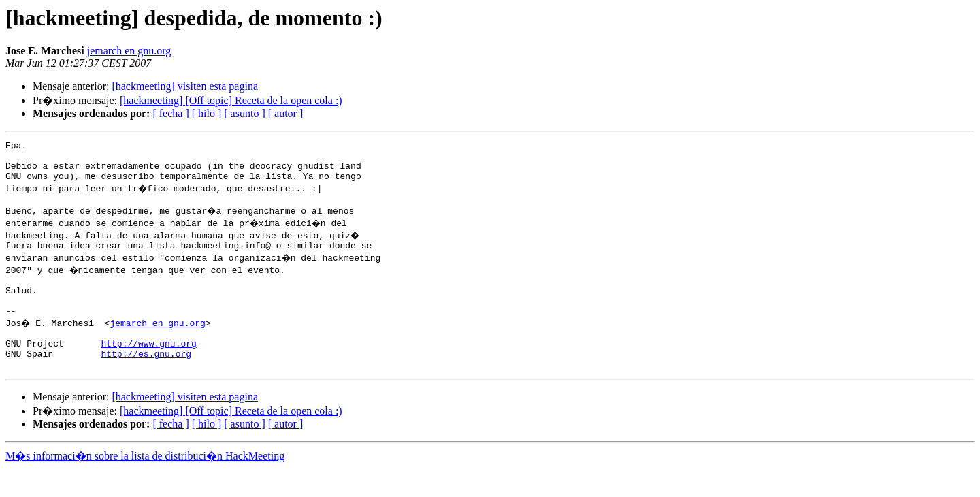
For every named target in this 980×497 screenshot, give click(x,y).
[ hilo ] (207, 113)
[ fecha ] (170, 113)
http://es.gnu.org (146, 380)
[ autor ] (286, 113)
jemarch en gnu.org (129, 51)
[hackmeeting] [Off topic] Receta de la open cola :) (231, 100)
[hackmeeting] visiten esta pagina (185, 86)
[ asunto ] (244, 113)
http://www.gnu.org (148, 368)
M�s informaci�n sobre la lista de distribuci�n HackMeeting (145, 484)
